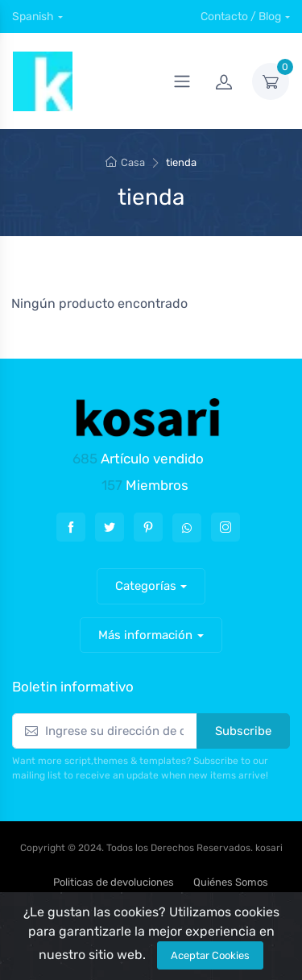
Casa (125, 162)
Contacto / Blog (241, 17)
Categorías (146, 586)
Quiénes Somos (231, 882)
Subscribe (243, 731)
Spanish (33, 17)
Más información (145, 635)
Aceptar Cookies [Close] (210, 955)
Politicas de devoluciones (114, 882)
